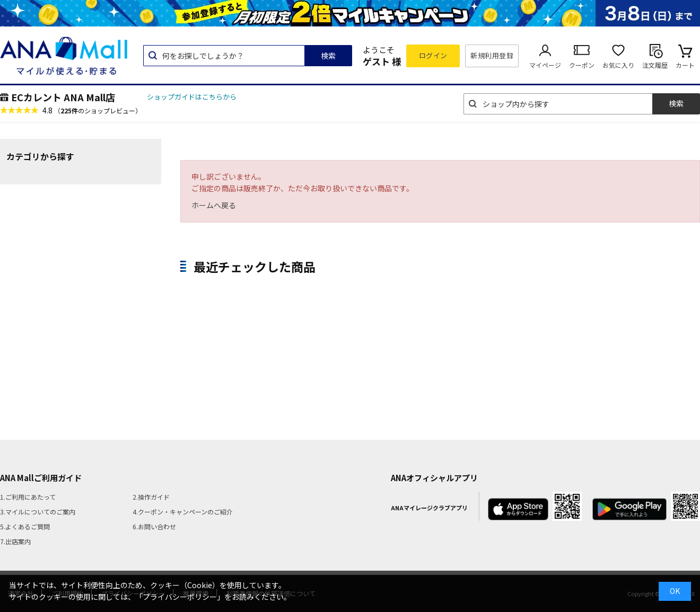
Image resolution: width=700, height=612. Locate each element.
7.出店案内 (15, 541)
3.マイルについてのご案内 (38, 512)
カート (685, 65)
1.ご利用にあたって (28, 497)
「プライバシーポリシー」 (180, 597)
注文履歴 (655, 65)
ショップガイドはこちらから (192, 97)
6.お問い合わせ (154, 526)
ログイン (433, 55)
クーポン (582, 65)
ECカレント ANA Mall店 (63, 97)
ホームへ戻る (214, 205)
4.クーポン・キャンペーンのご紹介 (183, 512)
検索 (328, 56)
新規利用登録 (492, 55)
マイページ (545, 65)
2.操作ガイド (151, 497)
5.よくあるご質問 (25, 526)
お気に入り (618, 65)
